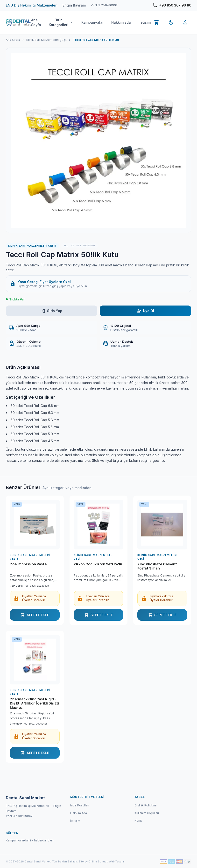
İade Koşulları (80, 805)
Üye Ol (145, 311)
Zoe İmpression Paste (28, 564)
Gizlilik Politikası (146, 805)
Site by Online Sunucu (93, 861)
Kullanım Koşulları (147, 813)
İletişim (145, 22)
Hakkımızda (121, 22)
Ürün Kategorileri (61, 22)
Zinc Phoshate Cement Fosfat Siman (157, 566)
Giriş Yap (52, 311)
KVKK (138, 821)
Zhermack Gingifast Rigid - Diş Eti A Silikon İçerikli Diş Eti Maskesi (35, 703)
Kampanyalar (92, 22)
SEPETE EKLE (35, 615)
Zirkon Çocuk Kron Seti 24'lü (98, 564)
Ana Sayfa (36, 22)
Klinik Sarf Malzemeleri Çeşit (46, 40)
